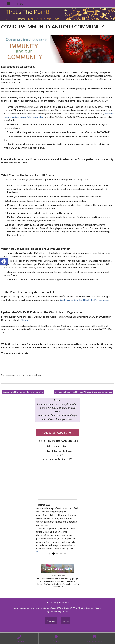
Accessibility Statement (58, 602)
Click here (26, 320)
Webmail (51, 621)
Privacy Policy (61, 611)
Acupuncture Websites (25, 608)
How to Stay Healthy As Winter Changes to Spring (83, 392)
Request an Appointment (58, 433)
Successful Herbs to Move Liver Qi (23, 392)
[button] (4, 261)
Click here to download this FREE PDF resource (84, 300)
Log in (66, 621)
